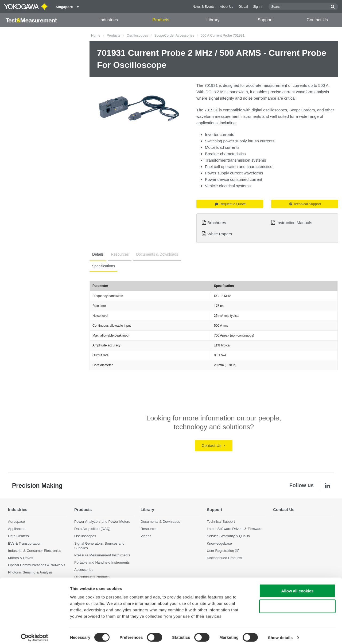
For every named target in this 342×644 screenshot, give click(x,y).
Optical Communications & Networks (37, 565)
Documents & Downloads (154, 254)
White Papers (220, 234)
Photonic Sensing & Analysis (30, 572)
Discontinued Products (224, 558)
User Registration (220, 551)
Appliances (17, 529)
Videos (146, 536)
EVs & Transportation (25, 543)
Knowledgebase (219, 543)
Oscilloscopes (137, 35)
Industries (109, 20)
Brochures (217, 223)
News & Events (204, 7)
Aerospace (16, 522)
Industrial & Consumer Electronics (35, 551)
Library (213, 20)
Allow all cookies (298, 586)
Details (97, 254)
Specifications (103, 266)
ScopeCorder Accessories (174, 35)
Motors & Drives (21, 558)
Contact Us (317, 20)
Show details (280, 633)
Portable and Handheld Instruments (102, 562)
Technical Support (305, 204)
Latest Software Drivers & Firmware (235, 529)
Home (96, 35)
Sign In (258, 7)
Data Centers (18, 536)
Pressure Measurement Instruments (102, 555)
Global (243, 7)
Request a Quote (230, 204)
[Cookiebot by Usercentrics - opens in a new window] (35, 634)
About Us (227, 7)
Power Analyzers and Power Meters (102, 522)
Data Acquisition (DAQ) (92, 529)
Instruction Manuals (294, 223)
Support (265, 20)
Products (161, 20)
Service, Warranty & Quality (228, 536)
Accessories (84, 570)
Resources (118, 254)
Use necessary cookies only (297, 602)
